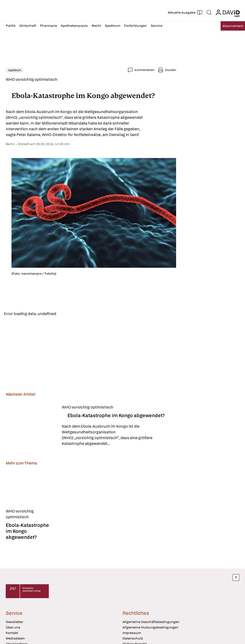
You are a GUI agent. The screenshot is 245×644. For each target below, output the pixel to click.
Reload (66, 314)
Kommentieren (144, 70)
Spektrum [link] (15, 70)
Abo (229, 26)
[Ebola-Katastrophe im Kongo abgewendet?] (31, 427)
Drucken (170, 70)
